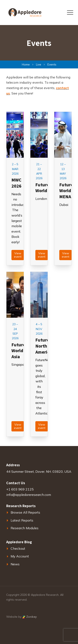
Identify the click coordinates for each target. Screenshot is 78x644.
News (15, 564)
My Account (20, 556)
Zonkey (30, 617)
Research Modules (25, 528)
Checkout (18, 548)
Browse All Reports (25, 512)
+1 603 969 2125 (20, 489)
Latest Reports (22, 520)
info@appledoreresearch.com (29, 495)
